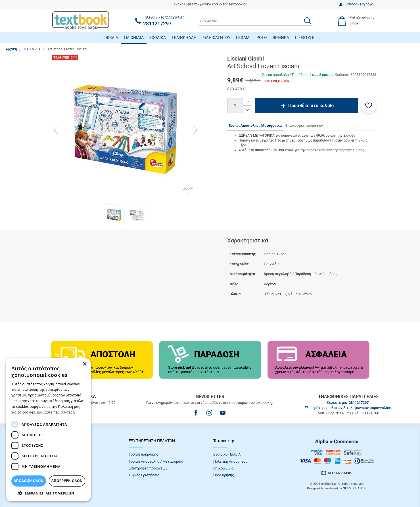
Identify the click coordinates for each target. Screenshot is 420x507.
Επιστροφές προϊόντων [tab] (304, 126)
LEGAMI (243, 38)
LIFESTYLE (305, 38)
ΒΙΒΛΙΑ (112, 38)
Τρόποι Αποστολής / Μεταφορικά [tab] (255, 126)
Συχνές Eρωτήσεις (144, 475)
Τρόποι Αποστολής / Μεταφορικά (156, 461)
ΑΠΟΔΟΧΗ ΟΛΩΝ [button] (29, 481)
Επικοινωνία (223, 468)
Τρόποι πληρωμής (143, 454)
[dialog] (48, 430)
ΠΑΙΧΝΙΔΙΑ (134, 38)
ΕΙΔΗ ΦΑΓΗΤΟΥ (216, 38)
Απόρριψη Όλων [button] (67, 481)
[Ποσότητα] (235, 106)
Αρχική (11, 49)
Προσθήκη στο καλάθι (311, 106)
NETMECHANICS (355, 488)
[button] (369, 106)
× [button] (84, 364)
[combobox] (256, 21)
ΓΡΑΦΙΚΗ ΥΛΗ (184, 38)
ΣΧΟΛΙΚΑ (158, 38)
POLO (262, 38)
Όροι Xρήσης (224, 475)
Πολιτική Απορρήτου (230, 461)
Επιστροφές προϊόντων (148, 468)
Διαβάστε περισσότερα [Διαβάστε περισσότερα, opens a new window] (56, 412)
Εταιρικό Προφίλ (227, 454)
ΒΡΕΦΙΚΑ (281, 38)
